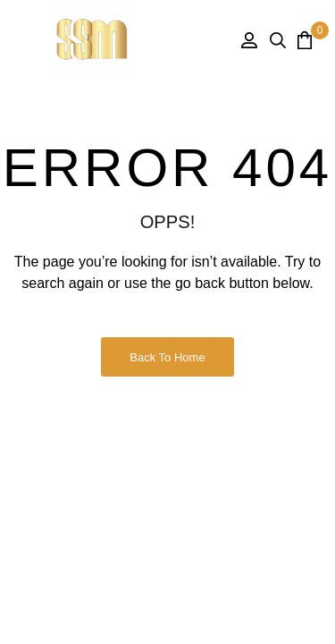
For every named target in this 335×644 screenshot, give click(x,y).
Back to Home (167, 357)
